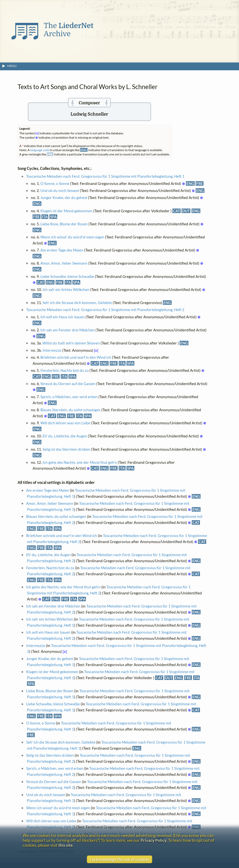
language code (40, 150)
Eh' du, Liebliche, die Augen (65, 436)
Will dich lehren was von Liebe (65, 423)
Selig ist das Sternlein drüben (66, 449)
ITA (45, 217)
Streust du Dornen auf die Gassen (68, 384)
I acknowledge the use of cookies (119, 859)
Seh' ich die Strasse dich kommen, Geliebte (77, 303)
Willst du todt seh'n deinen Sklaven (71, 343)
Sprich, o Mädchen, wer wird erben (69, 397)
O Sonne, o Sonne (55, 183)
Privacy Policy (154, 840)
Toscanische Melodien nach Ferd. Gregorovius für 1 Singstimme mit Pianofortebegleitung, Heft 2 (105, 310)
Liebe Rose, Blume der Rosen (64, 224)
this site (66, 845)
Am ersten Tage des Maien (62, 250)
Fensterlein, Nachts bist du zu (65, 370)
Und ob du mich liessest (60, 190)
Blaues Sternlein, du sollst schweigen (70, 410)
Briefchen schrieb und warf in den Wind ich (76, 357)
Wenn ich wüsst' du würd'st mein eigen (72, 237)
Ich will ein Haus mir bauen (63, 317)
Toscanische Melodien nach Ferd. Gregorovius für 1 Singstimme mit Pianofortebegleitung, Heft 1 (105, 176)
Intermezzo (52, 350)
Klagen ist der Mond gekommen (66, 211)
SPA (53, 217)
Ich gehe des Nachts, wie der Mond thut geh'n (80, 462)
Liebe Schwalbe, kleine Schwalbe (67, 276)
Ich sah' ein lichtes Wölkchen (66, 289)
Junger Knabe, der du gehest (64, 198)
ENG (190, 183)
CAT (177, 211)
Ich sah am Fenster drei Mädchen (68, 330)
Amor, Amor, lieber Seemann (64, 263)
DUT (186, 211)
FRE (200, 183)
